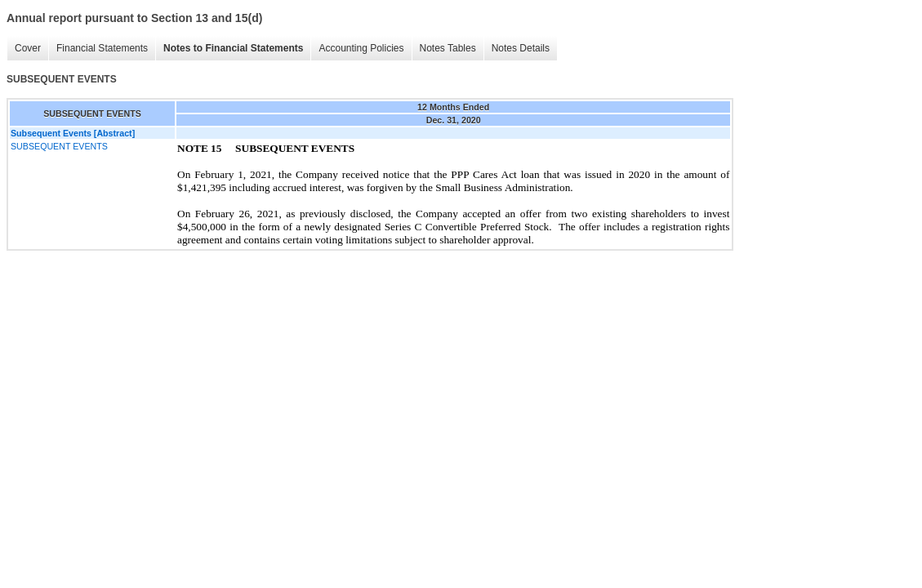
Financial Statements (102, 48)
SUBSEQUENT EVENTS (59, 146)
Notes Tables (448, 48)
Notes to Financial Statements (233, 48)
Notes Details (521, 48)
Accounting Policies (361, 48)
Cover (28, 48)
